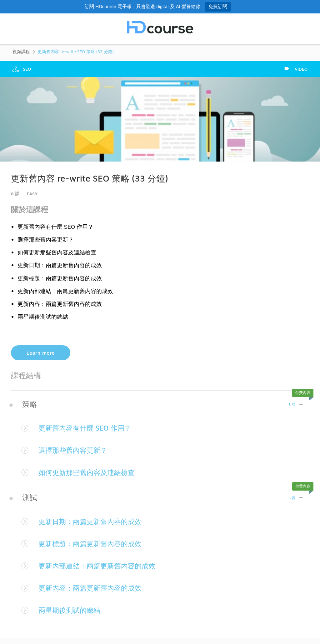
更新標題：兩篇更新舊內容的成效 (95, 543)
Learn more (41, 353)
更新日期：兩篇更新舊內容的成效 (95, 521)
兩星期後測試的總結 (72, 610)
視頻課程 (21, 51)
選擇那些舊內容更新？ (76, 450)
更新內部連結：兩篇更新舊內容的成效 (102, 566)
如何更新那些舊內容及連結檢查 (91, 472)
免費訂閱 (218, 6)
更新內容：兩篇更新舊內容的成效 (95, 588)
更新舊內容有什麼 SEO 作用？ (89, 428)
